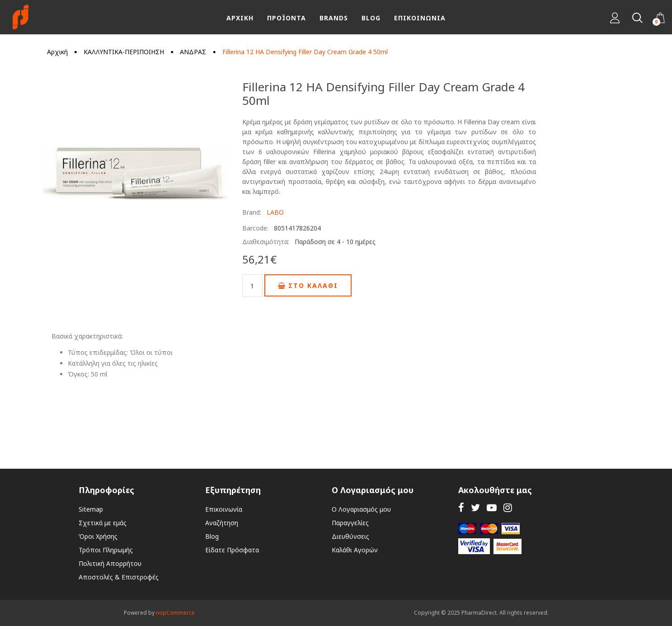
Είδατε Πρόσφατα (232, 550)
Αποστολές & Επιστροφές (119, 577)
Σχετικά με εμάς (103, 523)
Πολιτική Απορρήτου (110, 563)
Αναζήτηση (222, 523)
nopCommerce (175, 613)
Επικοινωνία (224, 509)
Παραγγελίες (350, 523)
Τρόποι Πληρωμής (106, 550)
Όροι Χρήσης (98, 536)
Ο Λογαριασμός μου (361, 509)
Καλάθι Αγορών (355, 550)
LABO (275, 212)
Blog (212, 536)
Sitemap (91, 509)
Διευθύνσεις (350, 536)
